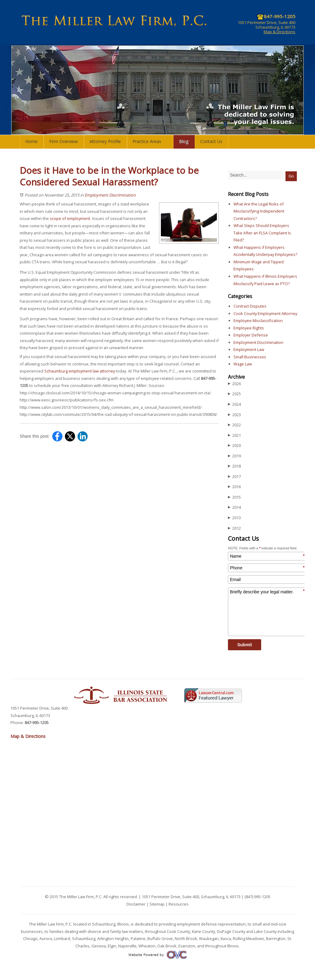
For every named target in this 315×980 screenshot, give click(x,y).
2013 (234, 518)
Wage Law (243, 364)
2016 (234, 487)
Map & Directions (279, 32)
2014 (234, 507)
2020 (234, 446)
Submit (244, 645)
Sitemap (157, 904)
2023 (234, 415)
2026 (234, 384)
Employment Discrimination (110, 195)
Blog (184, 141)
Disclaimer (136, 904)
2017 (234, 477)
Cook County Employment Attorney (265, 313)
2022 (234, 425)
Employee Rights (249, 328)
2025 (234, 394)
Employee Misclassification (258, 321)
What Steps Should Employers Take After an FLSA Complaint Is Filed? (262, 233)
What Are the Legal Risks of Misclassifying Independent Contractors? (259, 211)
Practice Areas (147, 141)
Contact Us (211, 141)
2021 (234, 435)
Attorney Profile (105, 141)
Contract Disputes (250, 306)
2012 (234, 528)
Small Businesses (250, 357)
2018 (234, 466)
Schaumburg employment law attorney (80, 371)
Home (31, 141)
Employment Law (249, 349)
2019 (234, 456)
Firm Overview (64, 141)
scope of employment (70, 218)
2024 (234, 404)
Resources (179, 904)
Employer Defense (251, 335)
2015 (234, 497)
